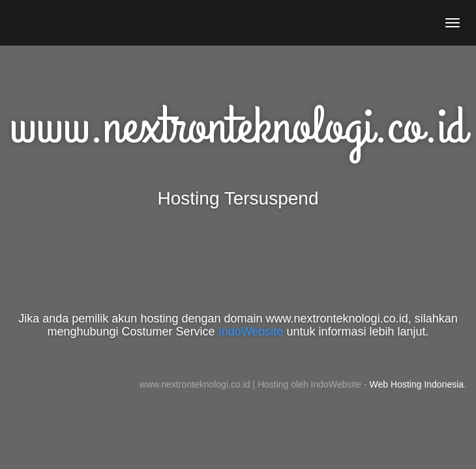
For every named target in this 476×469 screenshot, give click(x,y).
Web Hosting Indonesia (417, 384)
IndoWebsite (251, 332)
